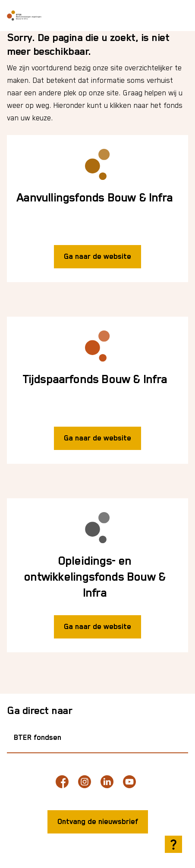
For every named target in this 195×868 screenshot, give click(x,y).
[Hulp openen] (173, 844)
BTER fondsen (38, 738)
